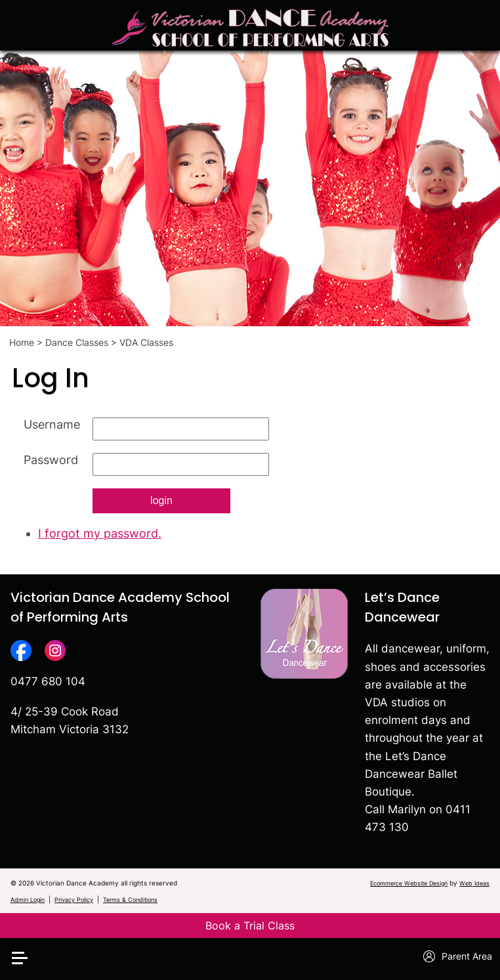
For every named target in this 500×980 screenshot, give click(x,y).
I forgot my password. (100, 533)
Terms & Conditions (130, 900)
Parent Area (458, 956)
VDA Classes (146, 342)
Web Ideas (474, 883)
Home (22, 342)
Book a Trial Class (250, 926)
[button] (28, 937)
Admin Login (28, 900)
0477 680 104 (48, 681)
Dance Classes (77, 342)
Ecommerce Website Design (409, 883)
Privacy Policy (74, 900)
